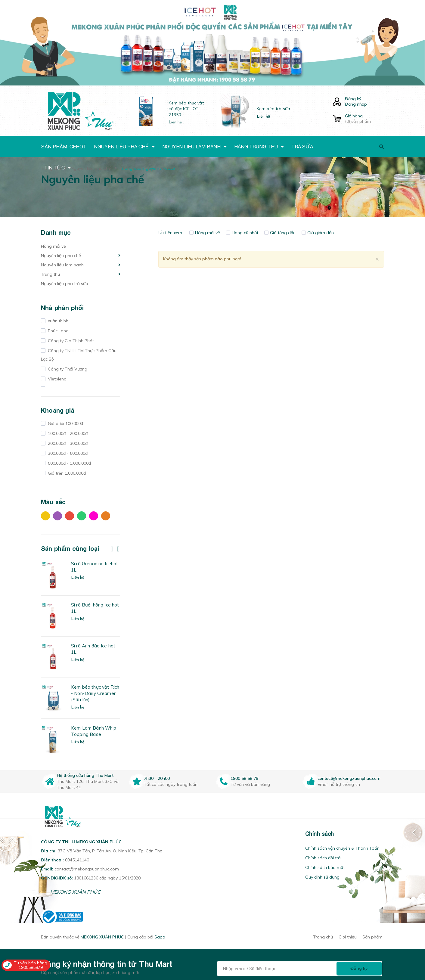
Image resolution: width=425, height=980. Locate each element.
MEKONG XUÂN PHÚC (75, 892)
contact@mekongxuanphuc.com (349, 778)
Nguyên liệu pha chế (61, 256)
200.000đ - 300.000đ (67, 443)
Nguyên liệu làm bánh (62, 265)
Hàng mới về (53, 246)
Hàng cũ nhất (242, 233)
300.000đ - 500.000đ (67, 453)
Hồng (94, 516)
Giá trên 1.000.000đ (66, 473)
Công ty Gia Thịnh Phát (70, 341)
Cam (106, 516)
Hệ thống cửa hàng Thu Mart (85, 775)
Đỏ (70, 516)
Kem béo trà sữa (273, 109)
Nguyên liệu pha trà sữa (65, 284)
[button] (225, 834)
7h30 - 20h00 (157, 778)
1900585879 (31, 967)
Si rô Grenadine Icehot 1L (95, 567)
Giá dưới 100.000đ (65, 423)
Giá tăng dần (280, 233)
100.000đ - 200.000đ (67, 433)
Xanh (82, 516)
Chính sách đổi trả (323, 858)
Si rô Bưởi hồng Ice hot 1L (95, 608)
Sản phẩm (372, 937)
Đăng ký (353, 99)
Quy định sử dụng (322, 877)
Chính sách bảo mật (325, 867)
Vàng (45, 516)
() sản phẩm (365, 119)
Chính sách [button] (320, 834)
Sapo (160, 937)
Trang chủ (323, 937)
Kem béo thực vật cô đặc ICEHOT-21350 (186, 109)
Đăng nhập (356, 104)
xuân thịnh (57, 321)
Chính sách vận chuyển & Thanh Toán (342, 848)
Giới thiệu (348, 937)
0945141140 (77, 860)
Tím (57, 516)
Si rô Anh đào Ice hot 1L (93, 649)
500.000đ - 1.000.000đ (69, 463)
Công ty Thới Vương (67, 369)
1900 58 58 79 (244, 778)
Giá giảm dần (318, 233)
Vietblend (57, 379)
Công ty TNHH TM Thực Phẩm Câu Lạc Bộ (79, 355)
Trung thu (50, 274)
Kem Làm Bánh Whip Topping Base (94, 731)
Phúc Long (58, 331)
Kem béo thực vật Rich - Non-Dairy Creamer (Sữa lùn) (95, 693)
